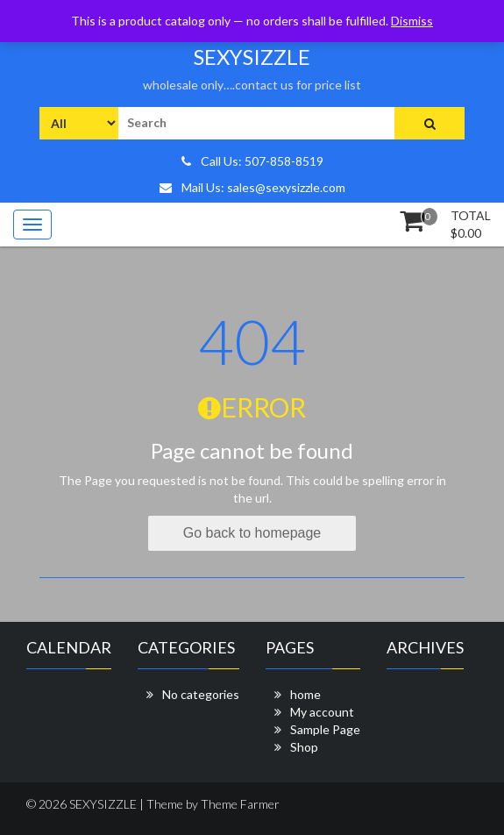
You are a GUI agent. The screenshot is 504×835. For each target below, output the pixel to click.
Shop (304, 747)
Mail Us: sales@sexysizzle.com (252, 187)
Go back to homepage (252, 533)
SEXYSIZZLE (252, 57)
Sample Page (325, 729)
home (305, 694)
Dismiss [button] (412, 21)
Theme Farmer (240, 804)
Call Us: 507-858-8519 (252, 161)
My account (322, 712)
